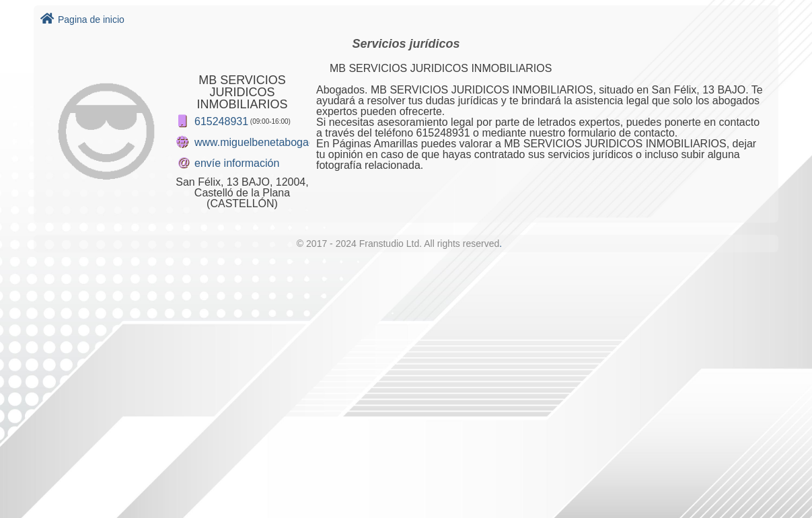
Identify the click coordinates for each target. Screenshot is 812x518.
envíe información (237, 163)
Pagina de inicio (82, 20)
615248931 (221, 121)
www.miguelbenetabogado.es (265, 142)
